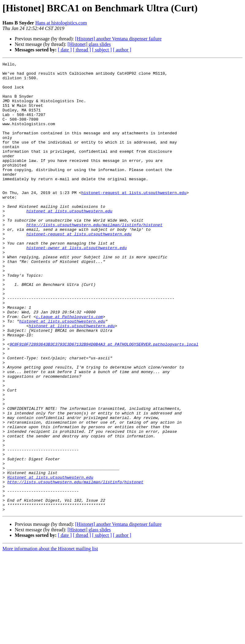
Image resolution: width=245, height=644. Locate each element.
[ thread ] (82, 50)
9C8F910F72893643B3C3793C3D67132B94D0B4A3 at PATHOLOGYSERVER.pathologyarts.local (104, 401)
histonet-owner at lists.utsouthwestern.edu (77, 285)
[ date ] (65, 50)
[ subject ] (102, 50)
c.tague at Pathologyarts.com (69, 368)
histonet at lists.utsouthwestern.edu (69, 241)
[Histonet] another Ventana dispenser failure (118, 39)
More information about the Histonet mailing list (50, 639)
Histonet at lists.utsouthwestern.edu (50, 561)
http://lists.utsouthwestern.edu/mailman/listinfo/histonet (94, 258)
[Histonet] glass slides (89, 44)
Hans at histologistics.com (61, 23)
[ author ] (122, 50)
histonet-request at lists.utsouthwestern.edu (134, 219)
